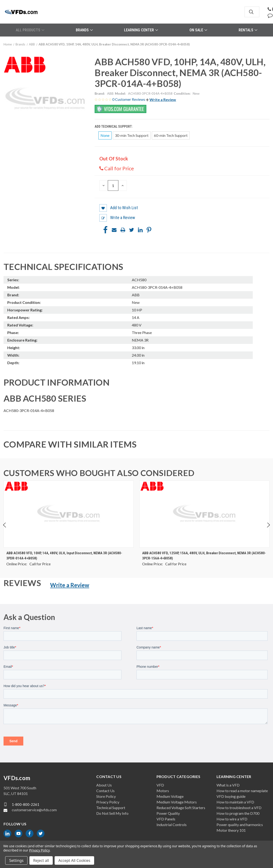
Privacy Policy (108, 802)
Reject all (41, 860)
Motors (163, 791)
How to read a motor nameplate (242, 791)
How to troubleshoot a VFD (239, 808)
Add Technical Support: (114, 126)
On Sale (198, 30)
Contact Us (105, 791)
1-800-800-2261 (26, 804)
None (105, 135)
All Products (30, 30)
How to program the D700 (238, 813)
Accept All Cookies (74, 860)
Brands (84, 30)
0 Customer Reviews (129, 99)
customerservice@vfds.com (34, 810)
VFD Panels (166, 819)
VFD (160, 785)
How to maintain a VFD (235, 802)
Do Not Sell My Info (112, 813)
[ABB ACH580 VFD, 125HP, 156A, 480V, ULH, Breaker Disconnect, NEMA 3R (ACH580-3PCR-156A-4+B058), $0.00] (204, 514)
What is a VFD (228, 785)
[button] (161, 100)
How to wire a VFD (232, 819)
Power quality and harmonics (240, 825)
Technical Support (111, 808)
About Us (104, 785)
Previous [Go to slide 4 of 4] (5, 530)
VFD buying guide (231, 796)
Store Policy (106, 796)
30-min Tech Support (132, 135)
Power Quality (168, 813)
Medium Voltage (170, 796)
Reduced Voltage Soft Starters (181, 808)
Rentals (248, 30)
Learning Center (141, 30)
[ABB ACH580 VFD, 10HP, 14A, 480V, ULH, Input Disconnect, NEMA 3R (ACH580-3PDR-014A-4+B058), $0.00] (69, 514)
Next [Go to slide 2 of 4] (268, 530)
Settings (16, 860)
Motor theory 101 (231, 830)
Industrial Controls (172, 825)
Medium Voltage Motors (177, 802)
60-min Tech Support (171, 135)
